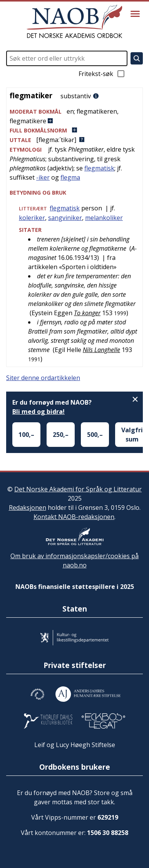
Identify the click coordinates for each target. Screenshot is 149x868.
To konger (87, 313)
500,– (95, 435)
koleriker (32, 218)
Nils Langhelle (101, 350)
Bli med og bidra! (39, 412)
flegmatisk (99, 168)
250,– (61, 435)
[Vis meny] (135, 14)
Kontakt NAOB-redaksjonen (74, 517)
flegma (70, 177)
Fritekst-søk (102, 74)
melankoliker (104, 218)
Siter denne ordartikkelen (43, 378)
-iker (43, 177)
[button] (74, 116)
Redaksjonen (28, 508)
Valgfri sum (132, 435)
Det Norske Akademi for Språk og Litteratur (78, 489)
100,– (26, 435)
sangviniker (65, 218)
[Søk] (137, 58)
